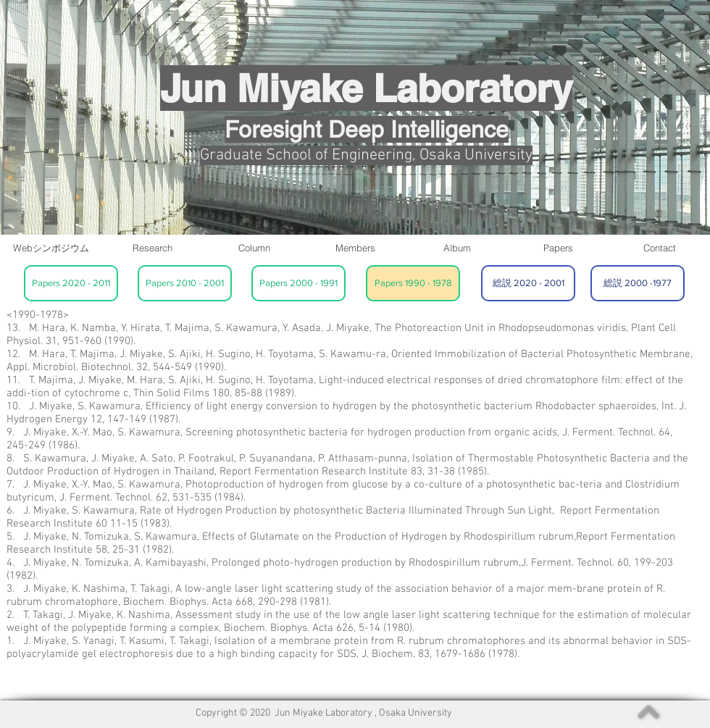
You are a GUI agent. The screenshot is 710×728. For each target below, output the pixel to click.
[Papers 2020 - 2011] (71, 283)
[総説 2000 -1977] (638, 283)
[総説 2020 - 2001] (528, 283)
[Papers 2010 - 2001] (185, 283)
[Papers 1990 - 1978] (413, 283)
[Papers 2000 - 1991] (298, 283)
